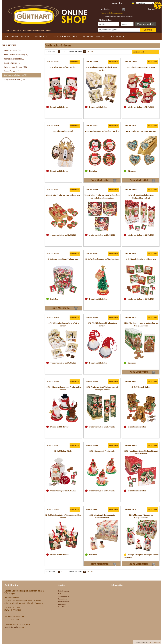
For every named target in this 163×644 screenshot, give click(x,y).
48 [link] (92, 52)
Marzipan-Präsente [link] (15, 59)
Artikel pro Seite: (75, 52)
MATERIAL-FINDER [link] (94, 37)
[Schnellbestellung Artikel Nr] (109, 24)
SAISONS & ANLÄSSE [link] (65, 37)
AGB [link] (60, 593)
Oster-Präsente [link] (13, 71)
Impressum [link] (62, 604)
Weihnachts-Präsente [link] (15, 75)
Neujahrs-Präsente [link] (14, 79)
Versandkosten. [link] (155, 642)
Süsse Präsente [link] (13, 51)
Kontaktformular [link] (64, 607)
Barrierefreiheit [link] (64, 602)
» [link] (65, 52)
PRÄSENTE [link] (41, 37)
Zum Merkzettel (145, 24)
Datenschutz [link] (62, 599)
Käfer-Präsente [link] (12, 63)
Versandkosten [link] (63, 596)
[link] (158, 5)
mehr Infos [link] (75, 62)
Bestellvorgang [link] (63, 591)
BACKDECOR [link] (118, 37)
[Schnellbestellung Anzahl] (127, 24)
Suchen (148, 30)
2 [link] (62, 52)
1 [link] (59, 52)
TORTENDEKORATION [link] (17, 37)
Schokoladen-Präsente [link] (16, 55)
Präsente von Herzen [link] (15, 67)
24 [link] (85, 52)
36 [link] (88, 52)
